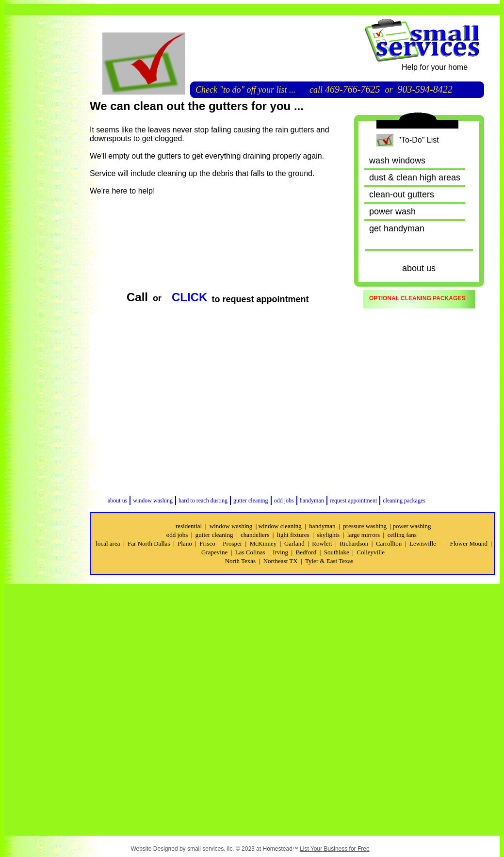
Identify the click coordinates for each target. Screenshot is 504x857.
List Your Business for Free (334, 849)
